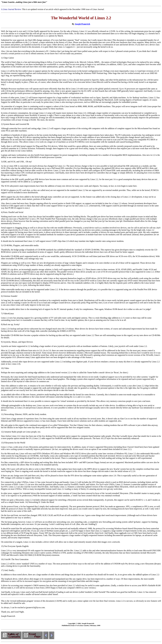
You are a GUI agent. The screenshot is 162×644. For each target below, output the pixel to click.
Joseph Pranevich (82, 24)
